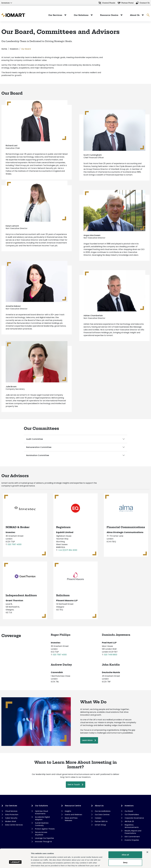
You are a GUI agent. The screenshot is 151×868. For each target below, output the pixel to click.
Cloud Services (11, 811)
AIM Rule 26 (129, 821)
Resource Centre (110, 15)
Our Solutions (81, 15)
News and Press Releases (71, 819)
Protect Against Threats (45, 829)
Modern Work (11, 821)
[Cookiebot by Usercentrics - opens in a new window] (15, 863)
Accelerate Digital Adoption (42, 818)
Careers (98, 818)
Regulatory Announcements (132, 826)
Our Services (56, 15)
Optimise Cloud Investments (41, 812)
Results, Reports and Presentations (133, 832)
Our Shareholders (132, 815)
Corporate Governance (134, 818)
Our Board (129, 811)
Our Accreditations (103, 811)
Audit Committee (35, 439)
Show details (124, 863)
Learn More (87, 740)
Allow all (125, 840)
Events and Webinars (73, 815)
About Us (135, 15)
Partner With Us (101, 821)
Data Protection (12, 815)
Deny (125, 848)
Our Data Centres (102, 815)
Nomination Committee (38, 455)
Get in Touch (74, 785)
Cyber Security (11, 818)
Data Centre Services (14, 825)
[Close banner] (147, 838)
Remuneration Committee (39, 447)
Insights (68, 811)
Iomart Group (100, 825)
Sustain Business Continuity (42, 824)
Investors (6, 3)
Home (4, 49)
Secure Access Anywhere (41, 833)
